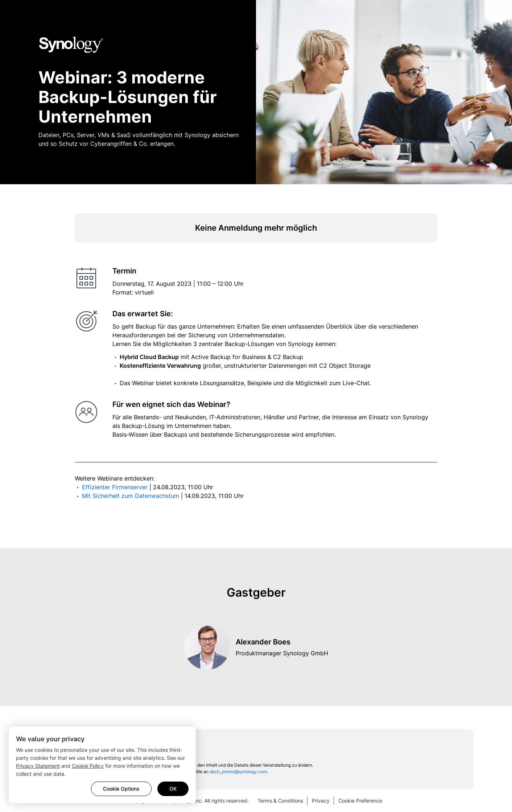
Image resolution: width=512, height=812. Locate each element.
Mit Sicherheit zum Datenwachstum (131, 496)
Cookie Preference (360, 801)
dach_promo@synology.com (238, 772)
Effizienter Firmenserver (116, 487)
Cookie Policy (88, 766)
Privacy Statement (38, 766)
